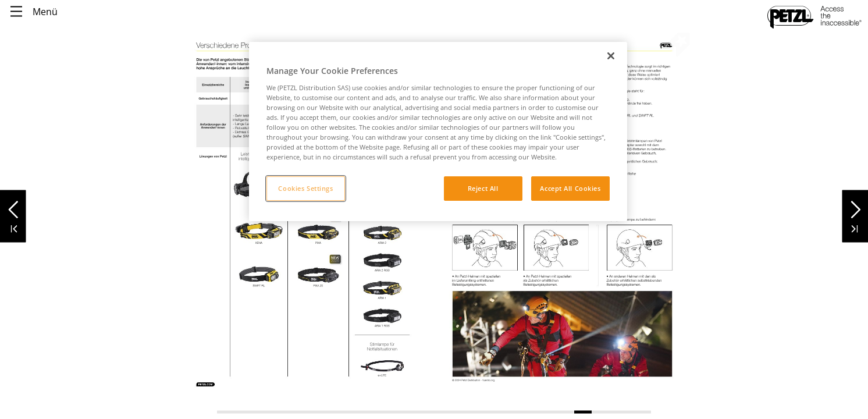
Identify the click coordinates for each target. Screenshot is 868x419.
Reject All (483, 188)
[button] (13, 206)
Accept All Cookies (570, 188)
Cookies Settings (305, 188)
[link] (382, 262)
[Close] (611, 56)
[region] (438, 132)
